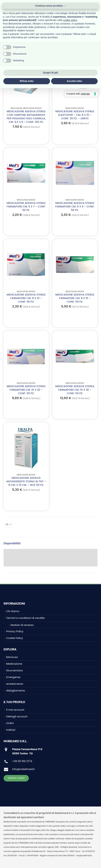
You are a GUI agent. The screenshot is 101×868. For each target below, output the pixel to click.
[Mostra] (8, 524)
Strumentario (15, 670)
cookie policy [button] (70, 20)
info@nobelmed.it (23, 769)
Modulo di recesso (22, 625)
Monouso (12, 657)
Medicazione (16, 108)
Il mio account (15, 710)
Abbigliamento (16, 691)
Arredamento (15, 684)
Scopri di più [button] (50, 73)
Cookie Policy (15, 638)
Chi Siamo (13, 611)
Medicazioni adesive (32, 108)
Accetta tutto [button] (74, 81)
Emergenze (13, 677)
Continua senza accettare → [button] (50, 6)
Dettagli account (17, 716)
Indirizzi (11, 730)
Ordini (10, 723)
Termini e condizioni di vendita (25, 618)
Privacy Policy (15, 631)
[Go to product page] (26, 173)
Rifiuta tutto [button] (27, 81)
